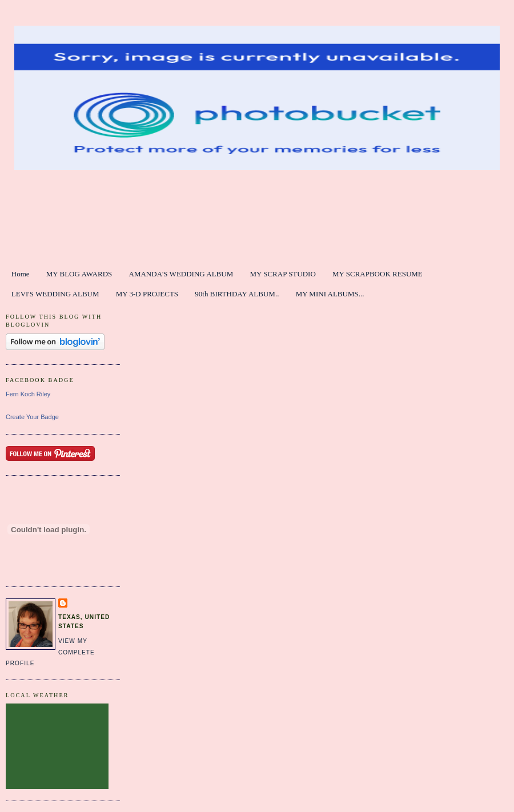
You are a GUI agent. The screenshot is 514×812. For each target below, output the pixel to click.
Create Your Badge (32, 417)
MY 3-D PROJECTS (147, 294)
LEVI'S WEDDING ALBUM (55, 294)
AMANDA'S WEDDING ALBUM (181, 274)
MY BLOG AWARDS (79, 274)
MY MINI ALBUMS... (330, 294)
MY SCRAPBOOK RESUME (378, 274)
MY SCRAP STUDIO (282, 274)
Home (21, 274)
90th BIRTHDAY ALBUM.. (237, 294)
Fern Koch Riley (28, 394)
